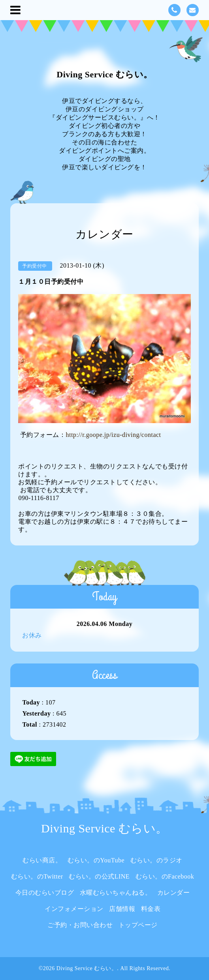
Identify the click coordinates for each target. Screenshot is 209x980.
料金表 (151, 909)
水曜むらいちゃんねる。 (116, 893)
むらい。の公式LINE (99, 876)
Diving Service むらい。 (104, 74)
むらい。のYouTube (96, 860)
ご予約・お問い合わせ (80, 925)
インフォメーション (74, 909)
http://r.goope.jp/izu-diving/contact (113, 435)
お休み (32, 635)
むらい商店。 (42, 860)
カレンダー (174, 893)
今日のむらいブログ (45, 893)
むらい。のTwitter (37, 876)
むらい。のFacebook (165, 876)
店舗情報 (122, 909)
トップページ (138, 925)
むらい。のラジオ (156, 860)
